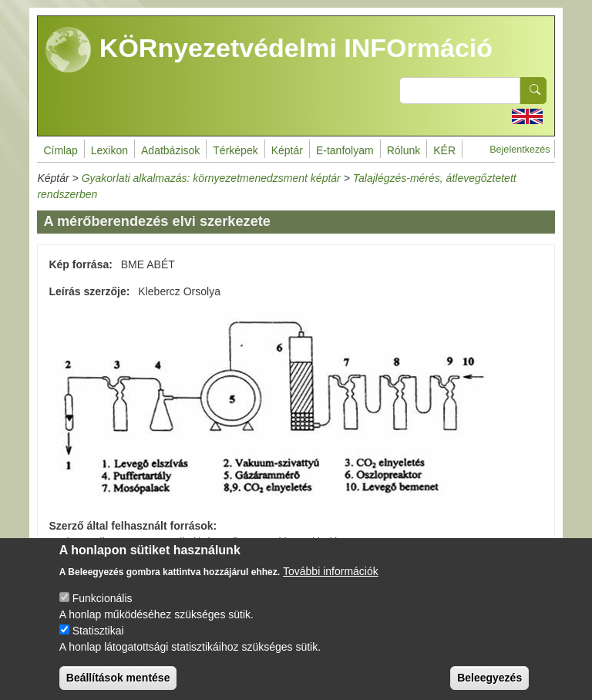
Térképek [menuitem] (235, 150)
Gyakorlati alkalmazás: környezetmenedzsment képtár (211, 178)
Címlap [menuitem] (60, 150)
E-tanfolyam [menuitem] (345, 150)
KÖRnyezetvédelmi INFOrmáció (269, 50)
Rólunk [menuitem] (404, 150)
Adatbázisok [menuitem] (170, 150)
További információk (331, 584)
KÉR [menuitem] (444, 150)
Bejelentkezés (520, 150)
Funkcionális (103, 611)
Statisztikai (98, 644)
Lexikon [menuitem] (109, 150)
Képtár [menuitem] (287, 150)
